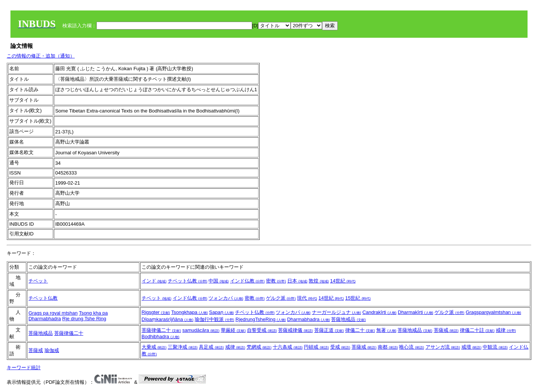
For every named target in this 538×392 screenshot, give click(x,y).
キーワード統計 (24, 368)
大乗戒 (154, 347)
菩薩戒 (446, 330)
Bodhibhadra (160, 337)
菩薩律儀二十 (69, 333)
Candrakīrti (379, 312)
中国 (219, 281)
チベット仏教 (188, 281)
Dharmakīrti (416, 312)
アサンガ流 (443, 347)
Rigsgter (156, 312)
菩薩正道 (329, 330)
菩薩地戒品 (348, 319)
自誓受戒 (262, 330)
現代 (307, 298)
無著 (386, 330)
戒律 (506, 330)
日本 (297, 281)
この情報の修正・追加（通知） (41, 56)
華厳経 (233, 330)
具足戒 (211, 347)
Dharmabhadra (45, 319)
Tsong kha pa (93, 313)
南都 (388, 347)
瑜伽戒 (52, 350)
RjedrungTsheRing (261, 319)
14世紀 (343, 281)
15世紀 (358, 298)
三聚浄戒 (183, 347)
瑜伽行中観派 (214, 319)
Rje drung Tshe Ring (84, 319)
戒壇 (471, 347)
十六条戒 (288, 347)
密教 (276, 281)
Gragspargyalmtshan (493, 312)
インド (154, 281)
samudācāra (201, 330)
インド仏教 (248, 281)
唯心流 (412, 347)
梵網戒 (259, 347)
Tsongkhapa (189, 312)
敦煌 (319, 281)
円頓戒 (316, 347)
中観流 (495, 347)
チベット (38, 281)
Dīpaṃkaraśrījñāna (168, 319)
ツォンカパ (226, 298)
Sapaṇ (222, 312)
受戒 (340, 347)
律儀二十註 (477, 330)
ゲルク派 (281, 298)
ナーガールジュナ (337, 312)
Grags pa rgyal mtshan (53, 313)
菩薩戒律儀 (295, 330)
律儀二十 (360, 330)
